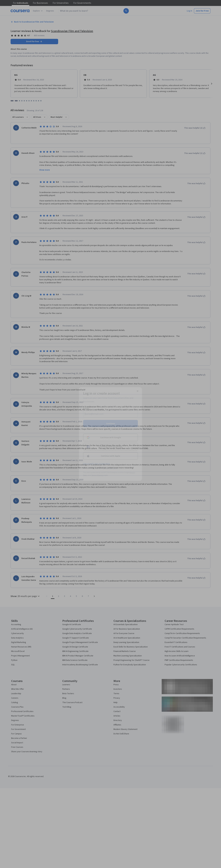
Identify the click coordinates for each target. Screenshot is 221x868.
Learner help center (110, 468)
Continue (110, 424)
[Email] (110, 414)
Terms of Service (97, 475)
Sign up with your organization (97, 464)
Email (87, 408)
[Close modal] (138, 391)
